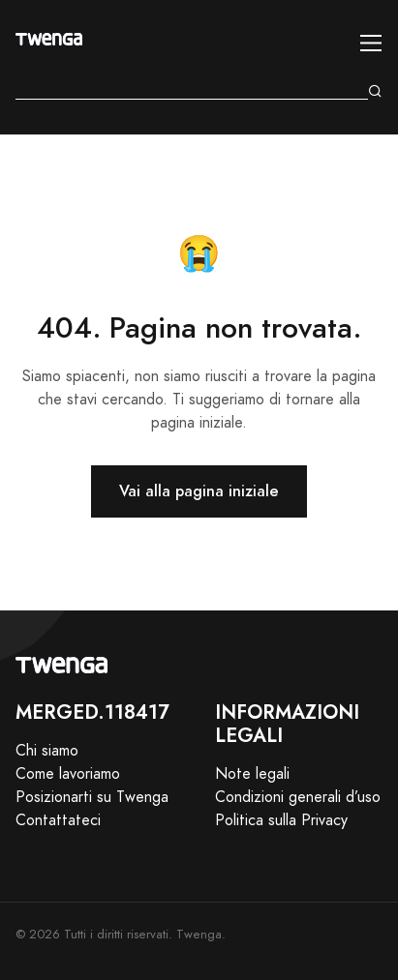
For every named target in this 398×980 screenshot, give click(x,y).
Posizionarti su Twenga (92, 797)
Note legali (252, 774)
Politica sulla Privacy (281, 820)
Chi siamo (47, 751)
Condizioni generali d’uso (298, 797)
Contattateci (58, 820)
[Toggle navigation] (371, 43)
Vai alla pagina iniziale (199, 491)
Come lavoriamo (68, 774)
